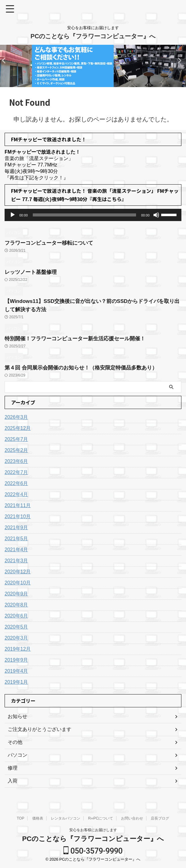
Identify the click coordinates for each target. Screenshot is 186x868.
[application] (93, 215)
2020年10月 (18, 583)
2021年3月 (16, 561)
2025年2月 (16, 450)
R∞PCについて (101, 818)
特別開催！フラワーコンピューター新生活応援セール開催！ (79, 338)
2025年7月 (16, 439)
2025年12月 (18, 428)
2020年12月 (18, 572)
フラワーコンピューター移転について (51, 243)
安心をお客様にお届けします (93, 830)
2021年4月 (16, 550)
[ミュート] (156, 215)
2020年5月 (16, 627)
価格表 (38, 818)
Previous (180, 60)
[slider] (85, 215)
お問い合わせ (132, 818)
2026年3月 (16, 417)
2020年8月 (16, 605)
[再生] (13, 215)
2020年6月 (16, 616)
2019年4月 (16, 671)
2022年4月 (16, 494)
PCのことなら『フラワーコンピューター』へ (93, 36)
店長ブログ (160, 818)
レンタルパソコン (66, 818)
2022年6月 (16, 483)
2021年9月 (16, 528)
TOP (21, 818)
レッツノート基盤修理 (32, 272)
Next (6, 60)
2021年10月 (18, 516)
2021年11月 (18, 505)
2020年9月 (16, 594)
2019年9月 (16, 660)
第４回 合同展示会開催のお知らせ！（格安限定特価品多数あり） (85, 368)
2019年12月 (18, 649)
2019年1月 (16, 682)
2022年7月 (16, 472)
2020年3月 (16, 638)
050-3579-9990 (93, 851)
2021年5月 (16, 539)
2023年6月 (16, 461)
